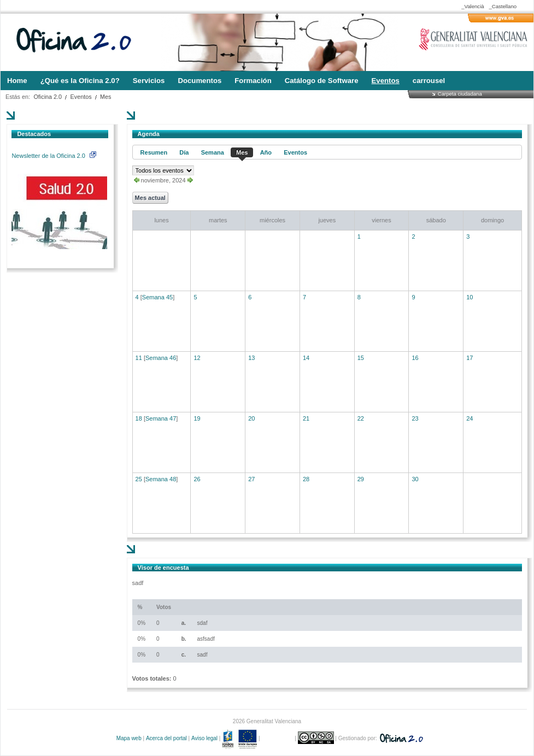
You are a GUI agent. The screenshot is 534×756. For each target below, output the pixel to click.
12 (197, 358)
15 (361, 358)
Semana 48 (161, 479)
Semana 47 (161, 418)
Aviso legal (204, 738)
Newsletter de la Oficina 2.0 (54, 156)
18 (139, 418)
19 (197, 418)
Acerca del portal (166, 738)
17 (470, 358)
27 (251, 479)
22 (361, 418)
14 (306, 358)
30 (415, 479)
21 (306, 418)
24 (470, 418)
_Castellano (503, 6)
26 (197, 479)
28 (306, 479)
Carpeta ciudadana (460, 94)
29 (361, 479)
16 (415, 358)
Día (184, 152)
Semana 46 (161, 358)
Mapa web (129, 738)
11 (139, 358)
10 (470, 297)
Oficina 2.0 (48, 97)
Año (266, 152)
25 (139, 479)
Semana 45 (157, 297)
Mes (105, 97)
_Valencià (473, 6)
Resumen (154, 152)
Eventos (81, 97)
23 (415, 418)
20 (251, 418)
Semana (213, 152)
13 (251, 358)
